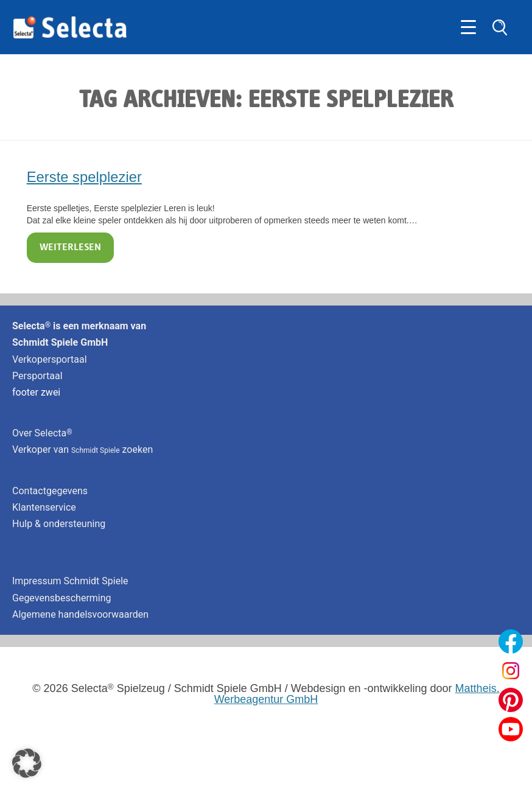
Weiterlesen (70, 248)
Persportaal (37, 376)
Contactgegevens (50, 491)
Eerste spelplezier (84, 177)
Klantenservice (44, 507)
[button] (27, 763)
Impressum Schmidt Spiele (72, 581)
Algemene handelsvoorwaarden (80, 614)
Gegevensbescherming (62, 598)
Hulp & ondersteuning (59, 524)
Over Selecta (42, 433)
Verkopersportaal (50, 359)
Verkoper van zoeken (82, 449)
